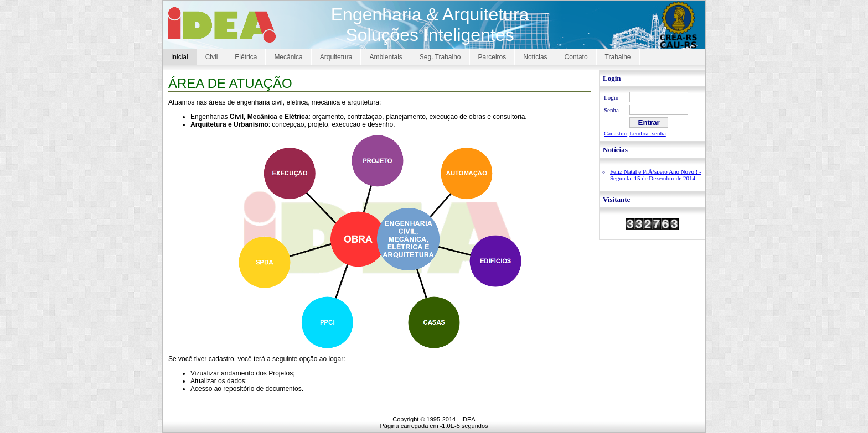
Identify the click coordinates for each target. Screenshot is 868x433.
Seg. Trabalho (440, 57)
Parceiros (492, 57)
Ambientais (386, 57)
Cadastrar (616, 133)
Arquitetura (336, 57)
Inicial (180, 57)
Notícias (535, 57)
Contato (576, 57)
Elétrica (246, 57)
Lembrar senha (648, 133)
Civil (212, 57)
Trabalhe (618, 57)
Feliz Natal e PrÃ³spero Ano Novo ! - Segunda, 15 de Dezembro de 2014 (656, 175)
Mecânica (288, 57)
